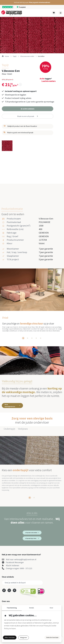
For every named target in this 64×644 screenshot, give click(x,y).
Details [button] (32, 608)
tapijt (15, 56)
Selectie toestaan (52, 637)
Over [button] (51, 608)
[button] (32, 2)
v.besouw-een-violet (27, 56)
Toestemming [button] (12, 608)
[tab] (23, 338)
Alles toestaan (10, 637)
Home (5, 56)
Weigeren (24, 638)
